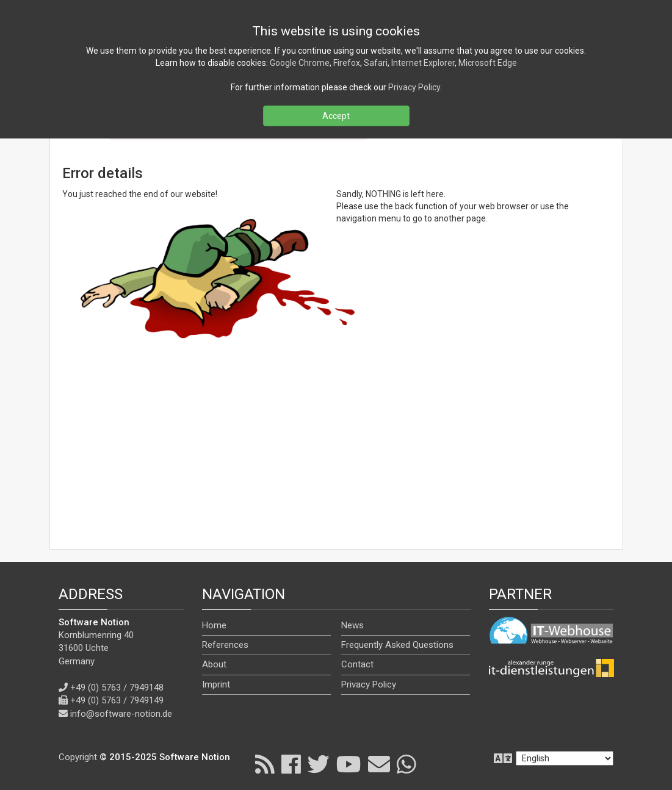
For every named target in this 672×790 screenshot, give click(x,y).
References (225, 645)
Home (214, 625)
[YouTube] (349, 764)
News (352, 625)
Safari (376, 63)
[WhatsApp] (406, 764)
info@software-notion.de (121, 714)
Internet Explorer (423, 63)
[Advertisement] (336, 448)
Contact (357, 664)
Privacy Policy (369, 684)
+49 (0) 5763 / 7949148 (117, 688)
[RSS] (265, 764)
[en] (565, 758)
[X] (319, 764)
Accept (336, 116)
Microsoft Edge (488, 63)
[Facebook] (291, 764)
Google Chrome (300, 63)
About (214, 664)
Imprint (216, 684)
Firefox (347, 63)
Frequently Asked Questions (397, 645)
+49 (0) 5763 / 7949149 (117, 700)
